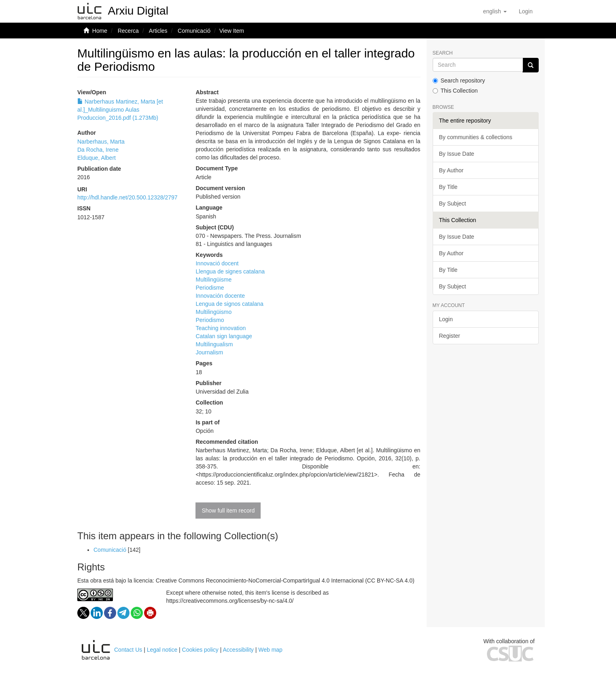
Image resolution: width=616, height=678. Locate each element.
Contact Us (128, 650)
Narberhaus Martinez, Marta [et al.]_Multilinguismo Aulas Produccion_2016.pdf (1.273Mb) (120, 110)
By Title (448, 187)
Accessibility (238, 650)
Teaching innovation (221, 328)
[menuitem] (526, 11)
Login (446, 319)
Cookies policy (200, 650)
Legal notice (162, 650)
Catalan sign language (224, 336)
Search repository (459, 81)
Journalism (209, 352)
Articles (158, 31)
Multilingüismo (213, 312)
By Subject (453, 203)
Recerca (128, 31)
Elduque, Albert (97, 158)
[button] (495, 11)
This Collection (455, 91)
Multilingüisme (213, 280)
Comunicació (194, 31)
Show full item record (228, 511)
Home (100, 31)
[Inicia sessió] (526, 11)
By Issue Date (457, 154)
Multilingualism (214, 344)
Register (450, 336)
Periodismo (210, 320)
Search (443, 53)
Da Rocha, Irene (98, 150)
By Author (451, 170)
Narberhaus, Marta (101, 142)
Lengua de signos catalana (229, 304)
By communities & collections (476, 137)
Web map (270, 650)
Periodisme (210, 288)
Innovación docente (220, 296)
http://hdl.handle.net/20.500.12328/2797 (127, 197)
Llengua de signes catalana (230, 271)
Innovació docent (217, 263)
